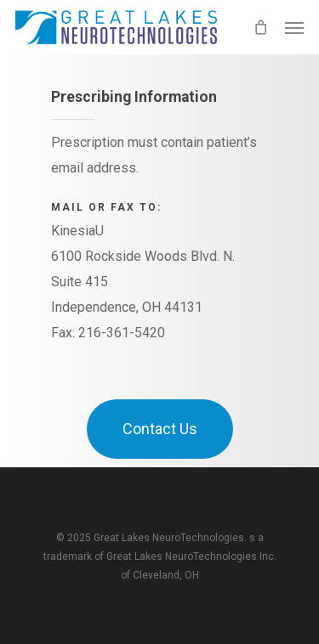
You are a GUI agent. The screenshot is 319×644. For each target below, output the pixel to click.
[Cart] (260, 27)
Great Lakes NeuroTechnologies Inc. (191, 556)
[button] (294, 27)
